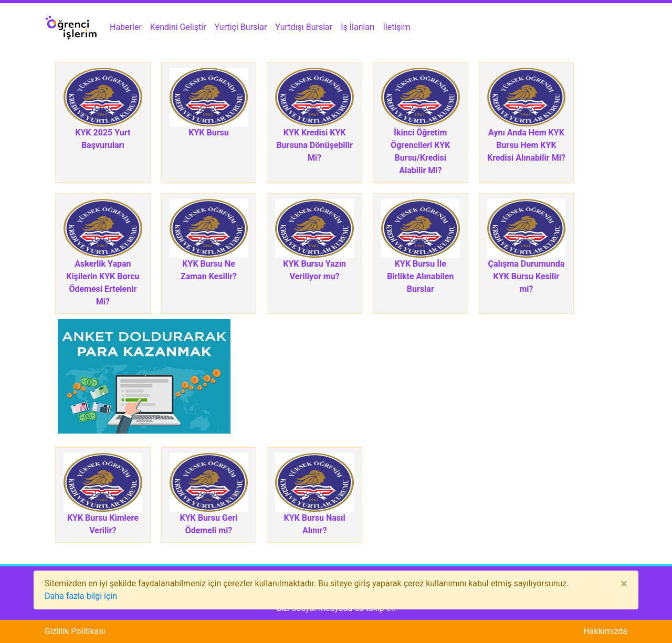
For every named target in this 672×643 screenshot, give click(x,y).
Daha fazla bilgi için (81, 596)
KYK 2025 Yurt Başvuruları (103, 139)
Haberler (126, 27)
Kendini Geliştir (178, 27)
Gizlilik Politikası (75, 631)
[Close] (624, 584)
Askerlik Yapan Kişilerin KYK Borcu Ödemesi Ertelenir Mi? (103, 283)
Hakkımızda (605, 631)
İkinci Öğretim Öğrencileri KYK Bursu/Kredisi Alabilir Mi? (420, 151)
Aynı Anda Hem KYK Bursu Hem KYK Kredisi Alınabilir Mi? (526, 145)
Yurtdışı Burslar (304, 27)
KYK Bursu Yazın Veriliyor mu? (314, 270)
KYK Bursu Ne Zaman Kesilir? (209, 270)
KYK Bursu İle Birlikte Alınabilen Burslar (420, 276)
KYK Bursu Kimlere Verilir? (103, 524)
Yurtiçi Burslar (241, 27)
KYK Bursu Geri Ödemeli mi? (208, 524)
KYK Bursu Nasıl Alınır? (315, 524)
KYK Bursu (208, 133)
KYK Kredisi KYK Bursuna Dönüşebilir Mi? (314, 145)
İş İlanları (358, 27)
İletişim (397, 27)
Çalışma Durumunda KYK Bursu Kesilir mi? (527, 276)
